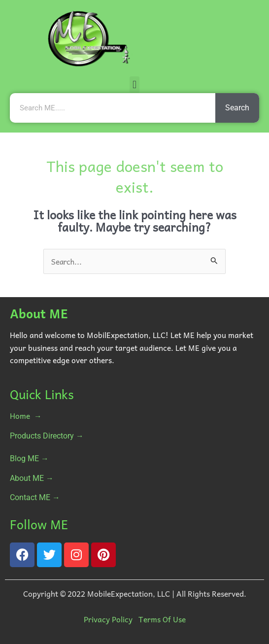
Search (237, 108)
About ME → (32, 478)
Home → (26, 416)
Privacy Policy (108, 619)
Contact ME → (35, 498)
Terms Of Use (162, 619)
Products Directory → (47, 436)
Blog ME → (29, 459)
